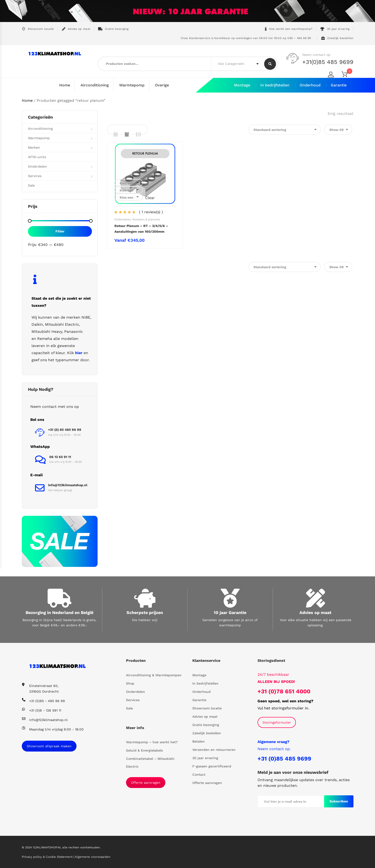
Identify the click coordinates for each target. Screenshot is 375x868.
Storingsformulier (277, 722)
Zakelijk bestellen (337, 38)
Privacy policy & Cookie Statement (48, 857)
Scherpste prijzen (145, 612)
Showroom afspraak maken (49, 746)
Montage (242, 85)
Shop (130, 683)
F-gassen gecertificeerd (212, 766)
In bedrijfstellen (275, 85)
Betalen (199, 741)
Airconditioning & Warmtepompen (154, 675)
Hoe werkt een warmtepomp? (289, 29)
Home (65, 85)
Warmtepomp (132, 85)
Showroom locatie (38, 29)
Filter (60, 231)
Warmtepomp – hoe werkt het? (152, 742)
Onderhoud (310, 85)
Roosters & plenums (146, 219)
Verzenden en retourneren (214, 749)
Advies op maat (76, 29)
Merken (34, 147)
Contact (199, 774)
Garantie (339, 85)
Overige (162, 85)
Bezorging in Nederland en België (59, 612)
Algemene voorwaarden (93, 857)
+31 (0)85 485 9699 (284, 758)
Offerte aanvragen (146, 782)
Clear (150, 198)
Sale (31, 185)
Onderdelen (123, 219)
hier (79, 353)
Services (35, 176)
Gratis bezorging (113, 29)
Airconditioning (95, 85)
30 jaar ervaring (335, 29)
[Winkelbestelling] (285, 129)
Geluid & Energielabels (144, 750)
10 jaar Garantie (230, 612)
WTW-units (37, 157)
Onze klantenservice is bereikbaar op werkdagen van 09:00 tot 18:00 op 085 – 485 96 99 (245, 38)
